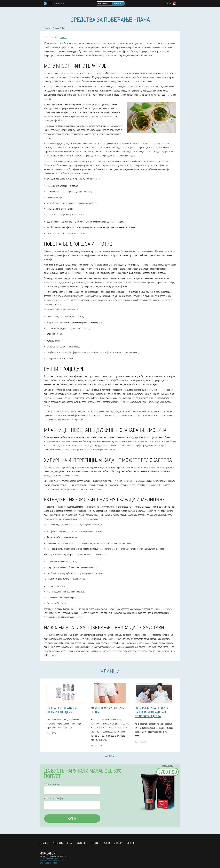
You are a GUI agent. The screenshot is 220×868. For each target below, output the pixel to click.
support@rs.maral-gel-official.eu (53, 856)
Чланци (106, 843)
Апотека (118, 843)
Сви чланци (110, 756)
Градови (95, 843)
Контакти (131, 843)
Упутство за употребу (62, 843)
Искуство (44, 843)
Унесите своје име (52, 784)
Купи (72, 818)
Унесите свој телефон (54, 798)
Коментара (81, 843)
